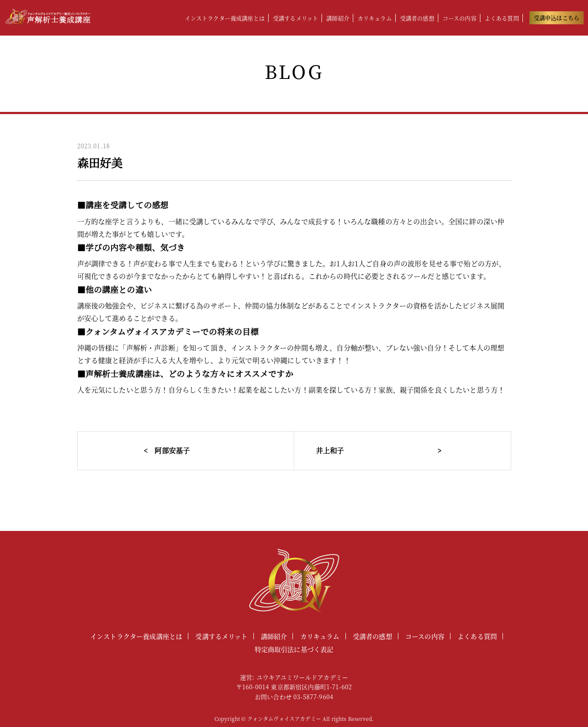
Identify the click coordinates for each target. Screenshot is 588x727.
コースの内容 (460, 18)
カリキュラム (375, 18)
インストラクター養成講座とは (225, 18)
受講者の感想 (417, 18)
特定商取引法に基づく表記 (294, 649)
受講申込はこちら (557, 18)
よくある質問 (502, 18)
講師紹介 (338, 18)
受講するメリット (296, 18)
